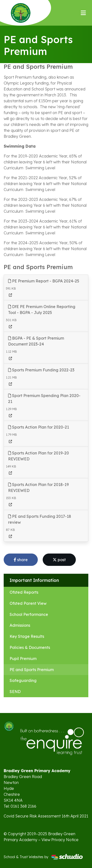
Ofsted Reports (24, 592)
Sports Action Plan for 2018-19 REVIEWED (38, 487)
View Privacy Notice (60, 840)
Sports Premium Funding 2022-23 (41, 370)
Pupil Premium (23, 659)
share (21, 560)
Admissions (20, 625)
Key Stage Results (27, 636)
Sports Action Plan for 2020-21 (39, 427)
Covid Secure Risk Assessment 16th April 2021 (46, 816)
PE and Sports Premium (32, 670)
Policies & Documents (30, 647)
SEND (15, 692)
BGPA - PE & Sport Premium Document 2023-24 (36, 341)
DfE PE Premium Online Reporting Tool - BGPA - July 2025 (42, 310)
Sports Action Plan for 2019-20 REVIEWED (39, 456)
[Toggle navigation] (83, 13)
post (59, 560)
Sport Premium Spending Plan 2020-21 (44, 399)
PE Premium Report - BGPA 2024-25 (44, 281)
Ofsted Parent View (28, 603)
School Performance (29, 614)
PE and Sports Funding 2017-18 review (40, 519)
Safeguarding (23, 680)
